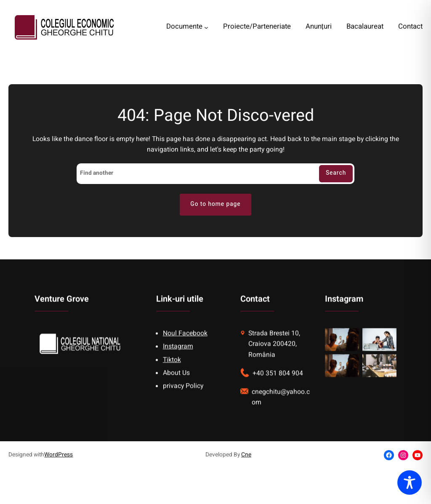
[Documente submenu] (206, 27)
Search (336, 173)
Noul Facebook (185, 341)
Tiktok (172, 367)
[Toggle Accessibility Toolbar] (410, 483)
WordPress (59, 455)
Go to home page (215, 204)
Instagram (178, 354)
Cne (246, 455)
